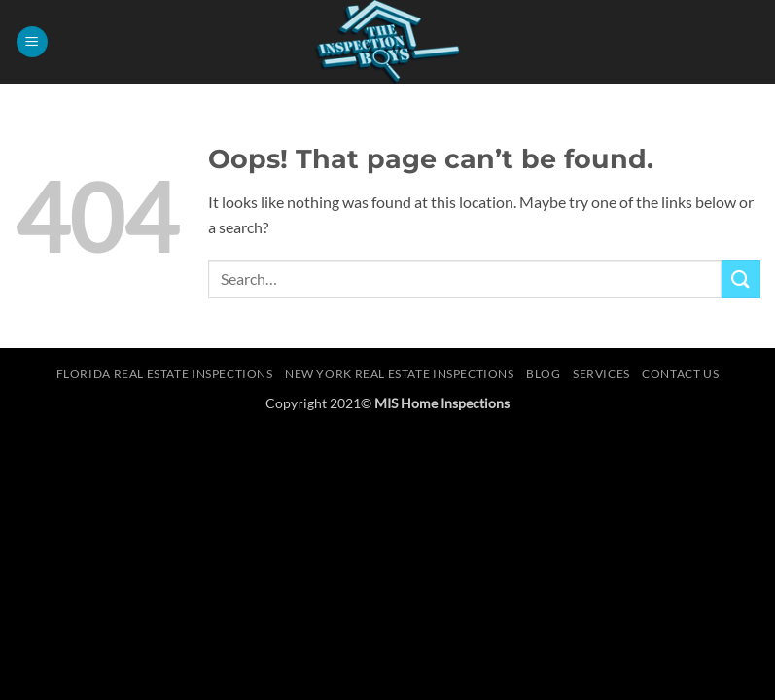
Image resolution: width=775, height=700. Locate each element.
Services (601, 374)
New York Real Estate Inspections (400, 374)
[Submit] (741, 279)
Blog (543, 374)
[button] (32, 42)
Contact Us (680, 374)
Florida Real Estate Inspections (165, 374)
